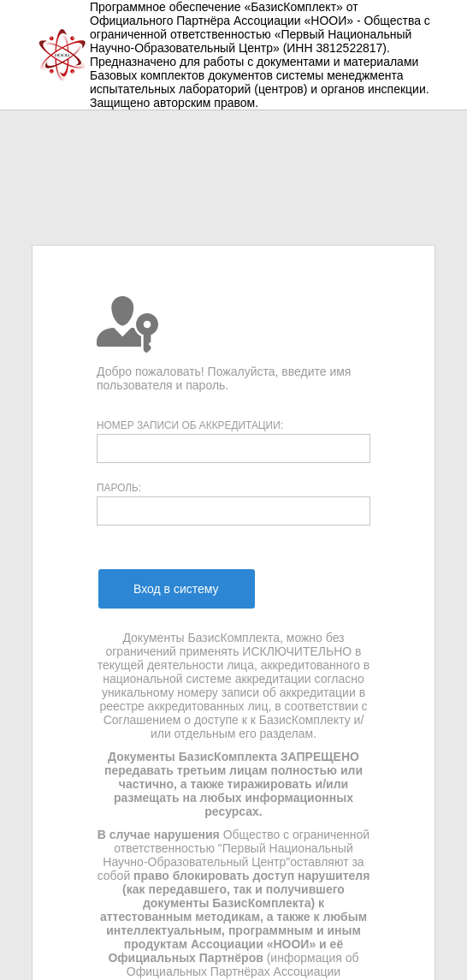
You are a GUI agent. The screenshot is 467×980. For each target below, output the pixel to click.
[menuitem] (176, 589)
